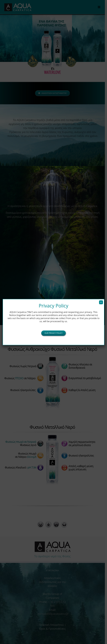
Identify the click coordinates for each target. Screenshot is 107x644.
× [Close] (101, 302)
